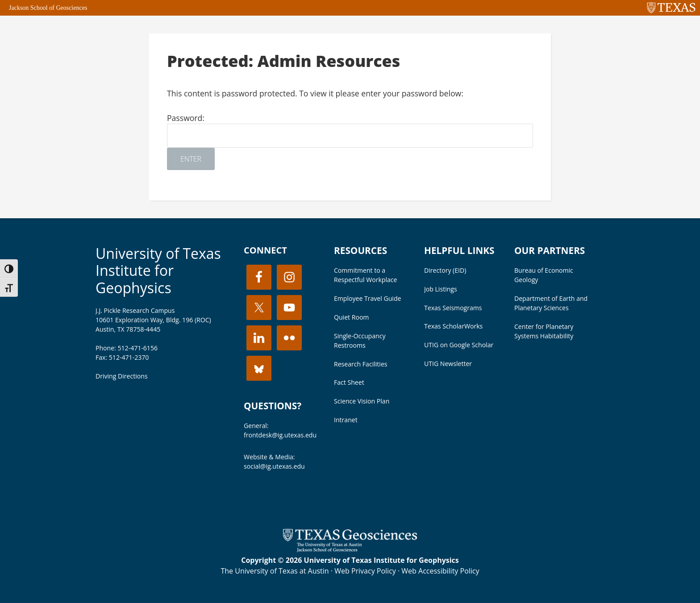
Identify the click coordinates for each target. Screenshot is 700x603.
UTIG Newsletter (448, 364)
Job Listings (441, 289)
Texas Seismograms (453, 308)
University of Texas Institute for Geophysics (158, 270)
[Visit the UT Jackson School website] (350, 549)
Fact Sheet (349, 382)
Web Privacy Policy (365, 571)
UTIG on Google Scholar (459, 345)
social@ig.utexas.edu (274, 466)
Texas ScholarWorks (453, 326)
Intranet (346, 420)
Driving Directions (122, 376)
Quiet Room (351, 317)
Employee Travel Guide (367, 298)
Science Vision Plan (362, 401)
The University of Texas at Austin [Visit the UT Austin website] (275, 571)
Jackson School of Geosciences (48, 8)
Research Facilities (361, 364)
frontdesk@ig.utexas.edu (280, 435)
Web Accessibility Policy (440, 571)
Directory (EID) (445, 270)
